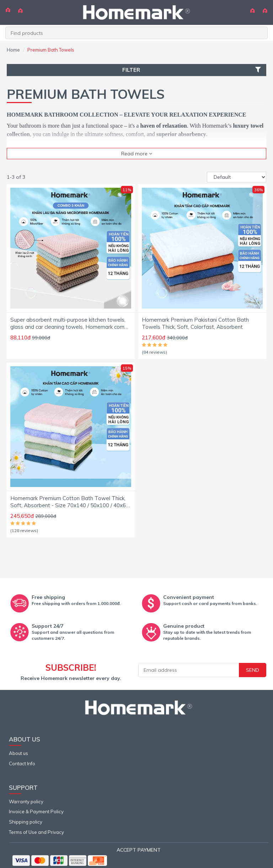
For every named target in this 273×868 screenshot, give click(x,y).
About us (18, 753)
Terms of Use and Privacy (36, 832)
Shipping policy (26, 822)
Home (13, 50)
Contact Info (22, 763)
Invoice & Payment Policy (36, 811)
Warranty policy (26, 802)
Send (253, 670)
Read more (137, 154)
